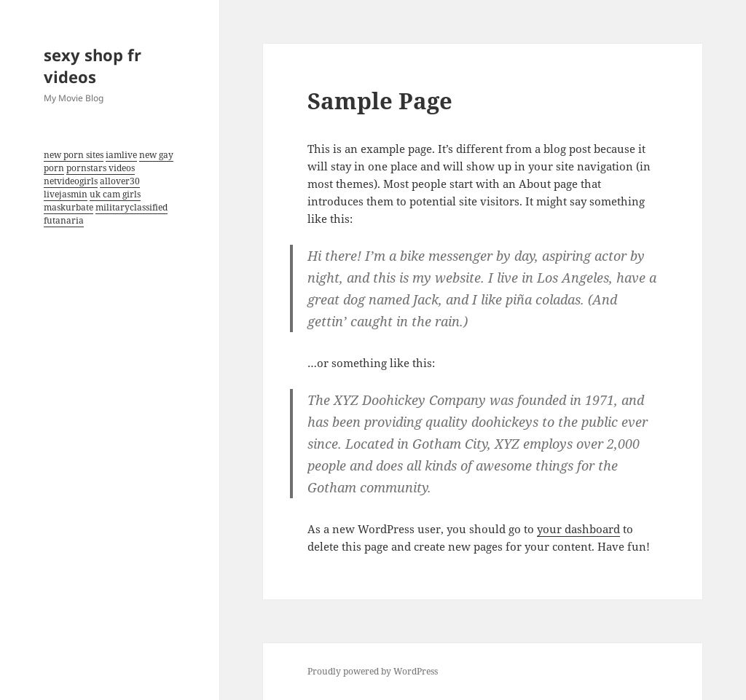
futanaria (64, 220)
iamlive (121, 155)
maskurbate (68, 207)
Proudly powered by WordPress (373, 671)
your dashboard (578, 529)
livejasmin (66, 194)
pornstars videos (101, 168)
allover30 (120, 181)
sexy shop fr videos (93, 66)
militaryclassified (131, 207)
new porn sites (74, 155)
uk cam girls (115, 194)
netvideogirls (71, 181)
